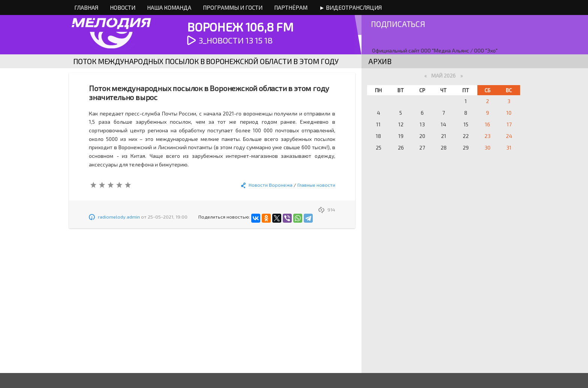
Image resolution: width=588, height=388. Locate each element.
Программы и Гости (233, 7)
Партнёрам (291, 7)
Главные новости (316, 185)
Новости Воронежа (271, 185)
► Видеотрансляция (350, 7)
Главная (86, 7)
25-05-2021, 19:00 (168, 217)
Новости (123, 7)
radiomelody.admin (119, 217)
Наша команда (169, 7)
